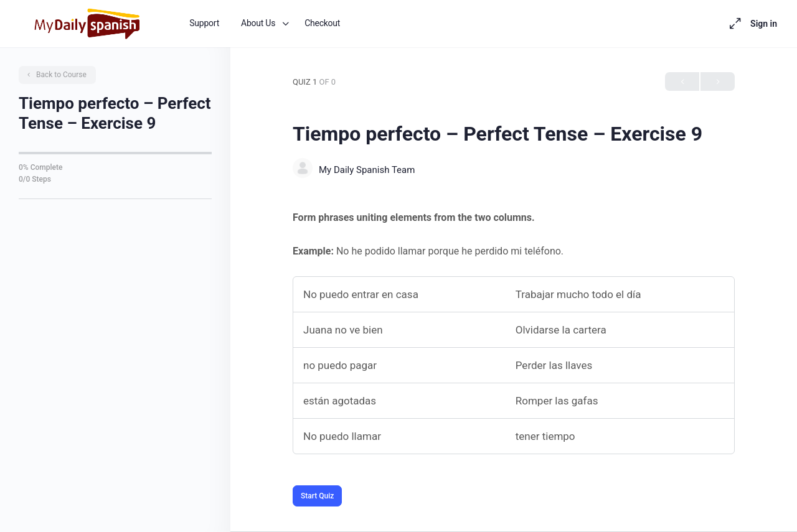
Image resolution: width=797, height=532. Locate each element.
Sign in (764, 24)
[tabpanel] (514, 332)
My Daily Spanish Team (367, 170)
